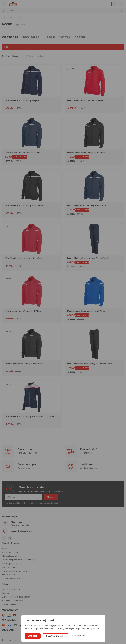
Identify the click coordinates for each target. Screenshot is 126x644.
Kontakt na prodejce (10, 553)
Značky (11, 18)
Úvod (4, 18)
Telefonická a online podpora (14, 601)
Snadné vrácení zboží (11, 605)
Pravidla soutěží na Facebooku (14, 572)
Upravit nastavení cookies (12, 579)
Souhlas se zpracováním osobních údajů (18, 561)
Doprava (5, 594)
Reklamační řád (8, 568)
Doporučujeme (11, 37)
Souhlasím (33, 636)
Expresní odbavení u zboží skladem (16, 598)
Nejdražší (93, 37)
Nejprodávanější (36, 37)
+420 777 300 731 (18, 523)
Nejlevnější (75, 37)
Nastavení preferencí (56, 636)
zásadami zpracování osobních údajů (44, 504)
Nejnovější (57, 37)
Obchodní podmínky (10, 557)
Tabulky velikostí (9, 576)
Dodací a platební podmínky (13, 564)
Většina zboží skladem (11, 590)
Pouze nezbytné (78, 636)
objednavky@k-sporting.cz (22, 532)
